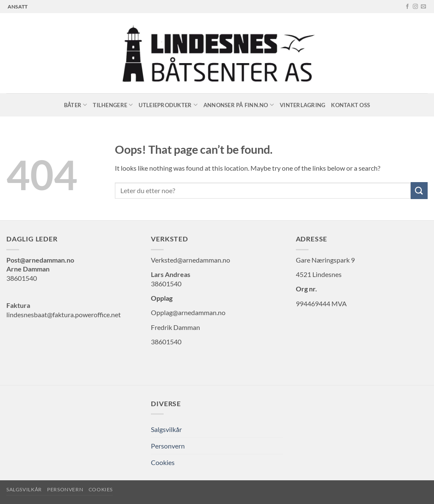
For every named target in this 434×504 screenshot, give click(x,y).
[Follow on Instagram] (415, 7)
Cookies (163, 462)
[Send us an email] (423, 7)
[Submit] (419, 190)
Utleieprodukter (168, 105)
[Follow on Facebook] (407, 7)
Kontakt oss (351, 105)
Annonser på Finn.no (239, 105)
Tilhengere (113, 105)
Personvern (168, 446)
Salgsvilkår (166, 429)
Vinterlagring (302, 105)
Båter (76, 105)
